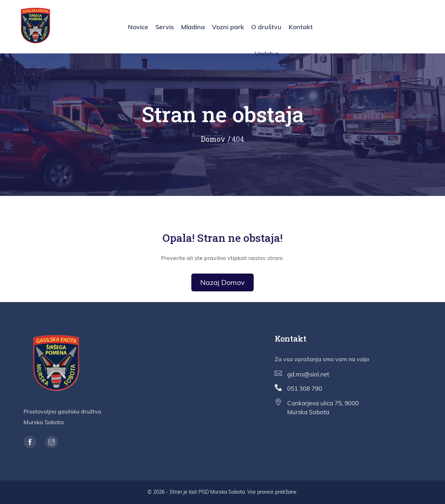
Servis (165, 27)
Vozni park (228, 27)
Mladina (193, 27)
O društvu (266, 27)
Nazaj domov (223, 282)
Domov (213, 139)
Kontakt (301, 27)
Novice (138, 27)
